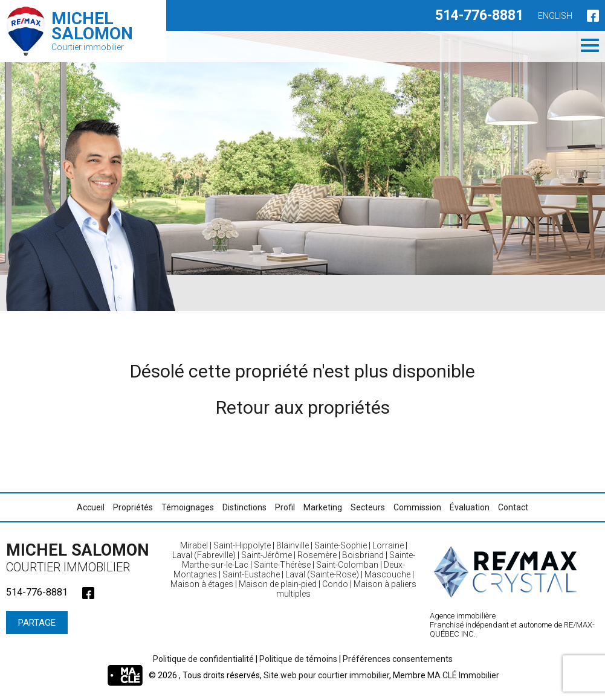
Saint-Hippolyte (242, 545)
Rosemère (317, 555)
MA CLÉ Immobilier (463, 675)
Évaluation (470, 507)
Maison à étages (202, 584)
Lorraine (388, 545)
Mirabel (194, 545)
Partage (37, 623)
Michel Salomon (82, 557)
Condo (335, 584)
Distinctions (244, 507)
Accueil (91, 507)
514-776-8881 (479, 15)
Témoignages (188, 507)
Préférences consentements (398, 659)
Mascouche (387, 574)
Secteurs (368, 507)
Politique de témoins (298, 659)
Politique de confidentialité (203, 659)
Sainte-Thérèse (282, 565)
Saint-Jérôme (267, 555)
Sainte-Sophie (341, 545)
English (555, 16)
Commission (417, 507)
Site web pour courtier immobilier (326, 675)
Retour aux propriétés (303, 407)
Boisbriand (363, 555)
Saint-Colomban (347, 565)
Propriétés (133, 507)
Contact (513, 507)
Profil (285, 507)
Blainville (293, 545)
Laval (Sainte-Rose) (322, 574)
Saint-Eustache (251, 574)
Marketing (323, 507)
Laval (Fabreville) (204, 555)
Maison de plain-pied (278, 584)
